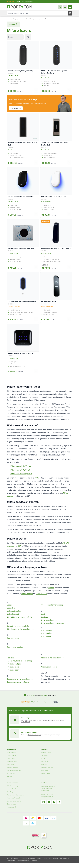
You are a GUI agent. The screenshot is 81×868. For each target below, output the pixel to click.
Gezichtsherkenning (15, 647)
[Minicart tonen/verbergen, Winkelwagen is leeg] (65, 7)
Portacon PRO (46, 773)
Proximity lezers (13, 670)
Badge (10, 605)
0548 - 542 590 (16, 108)
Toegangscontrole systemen (18, 682)
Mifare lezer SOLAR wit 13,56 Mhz (54, 197)
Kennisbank (45, 761)
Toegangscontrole (19, 19)
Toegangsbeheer (13, 767)
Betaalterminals (13, 614)
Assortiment (11, 749)
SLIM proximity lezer (49, 302)
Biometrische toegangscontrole (19, 617)
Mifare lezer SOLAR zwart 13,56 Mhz (21, 197)
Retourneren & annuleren (16, 795)
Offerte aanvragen (13, 786)
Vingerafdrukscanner (49, 667)
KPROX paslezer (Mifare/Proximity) (21, 71)
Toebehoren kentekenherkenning (20, 679)
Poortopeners (12, 752)
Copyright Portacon (13, 858)
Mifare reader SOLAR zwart (21, 466)
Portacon (45, 749)
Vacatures (45, 755)
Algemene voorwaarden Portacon (31, 858)
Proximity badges (14, 664)
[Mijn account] (60, 7)
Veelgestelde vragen (14, 801)
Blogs (43, 758)
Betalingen (11, 792)
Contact (44, 764)
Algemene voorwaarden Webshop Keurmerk (57, 858)
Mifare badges (27, 594)
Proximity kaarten (14, 667)
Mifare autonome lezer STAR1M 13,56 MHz (56, 249)
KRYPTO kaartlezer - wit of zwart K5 (21, 353)
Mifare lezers (46, 636)
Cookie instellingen (23, 861)
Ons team (45, 770)
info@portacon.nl (50, 720)
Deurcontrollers (13, 638)
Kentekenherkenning (49, 620)
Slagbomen (11, 758)
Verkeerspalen (12, 761)
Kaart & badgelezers (32, 19)
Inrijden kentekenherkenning (52, 605)
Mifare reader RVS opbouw (21, 474)
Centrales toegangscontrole (18, 626)
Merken (10, 776)
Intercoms (10, 764)
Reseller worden (47, 767)
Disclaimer (34, 861)
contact (51, 588)
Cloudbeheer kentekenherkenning (20, 629)
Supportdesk (11, 804)
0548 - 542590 (25, 722)
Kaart (43, 614)
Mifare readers (41, 594)
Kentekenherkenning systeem (52, 623)
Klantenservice (12, 783)
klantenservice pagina (34, 735)
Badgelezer (12, 608)
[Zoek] (70, 13)
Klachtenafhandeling (14, 798)
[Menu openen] (70, 7)
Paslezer (10, 658)
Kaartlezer (45, 617)
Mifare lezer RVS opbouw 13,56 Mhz (21, 249)
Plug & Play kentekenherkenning (20, 661)
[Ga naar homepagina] (19, 7)
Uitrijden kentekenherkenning (52, 658)
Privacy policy (11, 861)
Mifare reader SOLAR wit (20, 470)
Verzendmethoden (13, 789)
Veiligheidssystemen (14, 770)
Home (9, 19)
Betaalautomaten (14, 611)
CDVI (37, 478)
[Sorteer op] (15, 37)
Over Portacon (46, 752)
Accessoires (11, 773)
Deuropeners (11, 755)
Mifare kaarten (46, 633)
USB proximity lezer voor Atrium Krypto (22, 302)
